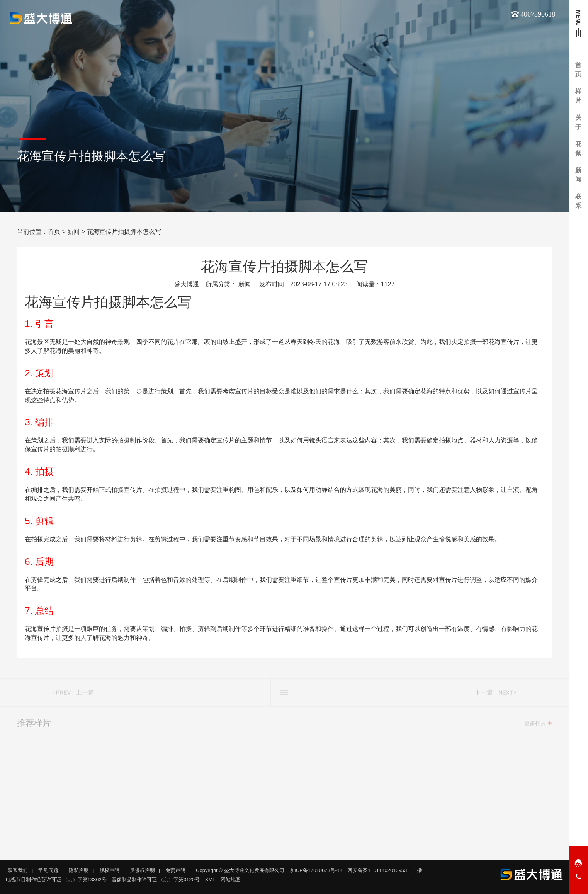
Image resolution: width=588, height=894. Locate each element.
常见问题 (48, 870)
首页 (54, 232)
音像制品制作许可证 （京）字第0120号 (156, 880)
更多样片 (535, 726)
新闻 (73, 232)
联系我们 (18, 870)
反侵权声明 (142, 870)
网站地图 (231, 880)
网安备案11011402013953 (377, 870)
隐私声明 (79, 870)
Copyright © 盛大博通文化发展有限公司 (240, 870)
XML (210, 880)
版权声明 (109, 870)
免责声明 (175, 870)
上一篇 (85, 695)
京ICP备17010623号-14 (316, 870)
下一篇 (484, 695)
